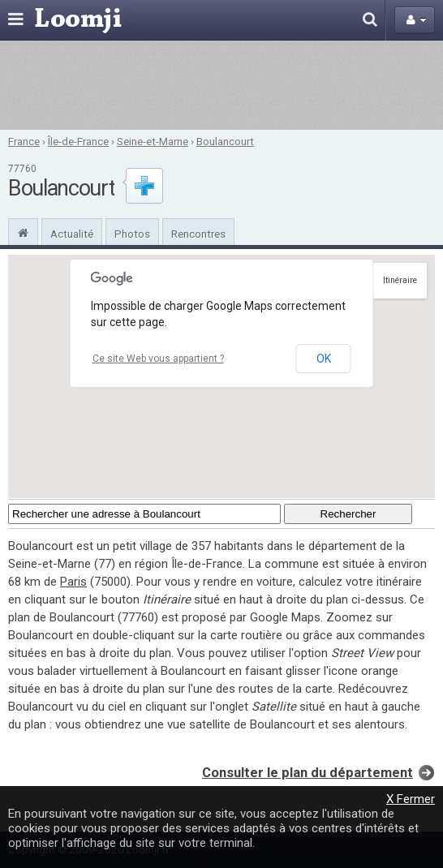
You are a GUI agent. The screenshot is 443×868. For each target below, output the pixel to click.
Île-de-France (78, 141)
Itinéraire (400, 280)
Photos (132, 234)
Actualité (72, 234)
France (24, 141)
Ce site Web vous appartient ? (158, 359)
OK (324, 359)
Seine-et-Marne (153, 141)
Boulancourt (225, 141)
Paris (73, 582)
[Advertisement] (221, 85)
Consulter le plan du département (308, 773)
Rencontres (198, 234)
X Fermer (411, 799)
